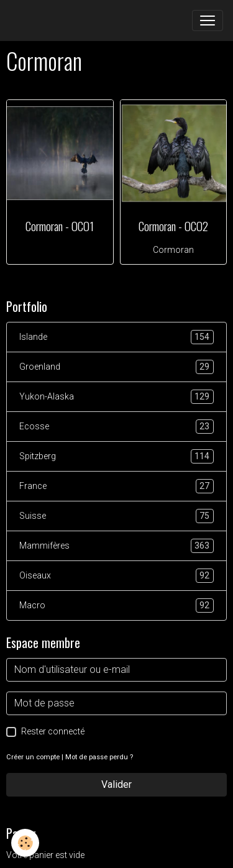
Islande (116, 337)
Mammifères (116, 546)
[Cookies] (25, 843)
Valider (116, 784)
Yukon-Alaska (116, 397)
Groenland (116, 367)
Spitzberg (116, 456)
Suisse (116, 516)
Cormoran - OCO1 (60, 226)
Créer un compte (33, 757)
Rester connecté (53, 731)
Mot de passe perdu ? (99, 757)
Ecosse (116, 427)
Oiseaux (116, 576)
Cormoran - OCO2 (173, 226)
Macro (116, 605)
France (116, 486)
